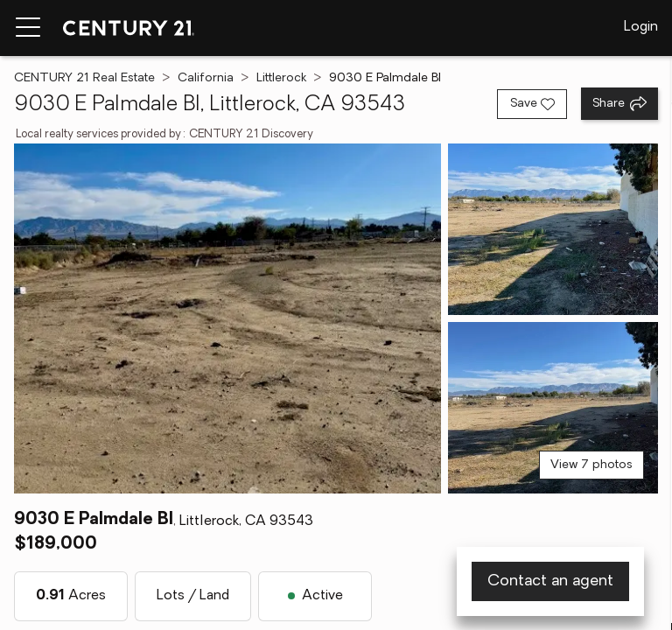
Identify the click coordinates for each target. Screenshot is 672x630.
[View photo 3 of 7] (553, 408)
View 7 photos (591, 465)
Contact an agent (550, 581)
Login (641, 27)
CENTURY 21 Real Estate (84, 78)
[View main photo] (227, 318)
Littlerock (281, 78)
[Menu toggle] (28, 28)
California (206, 78)
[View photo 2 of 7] (553, 229)
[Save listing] (532, 104)
